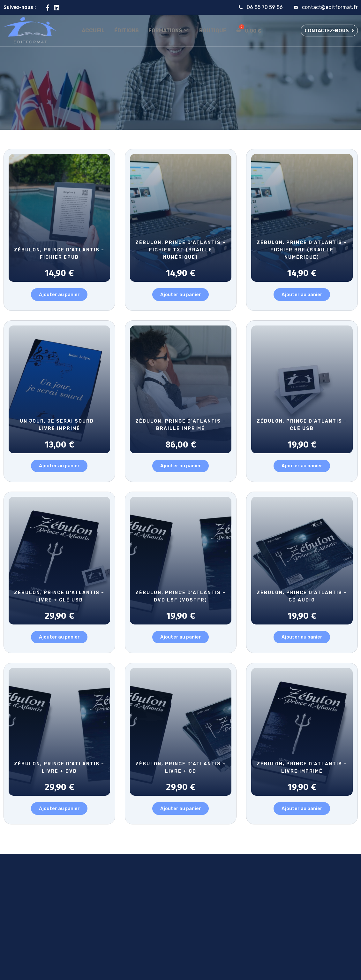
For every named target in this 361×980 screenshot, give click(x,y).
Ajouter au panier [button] (59, 295)
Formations (168, 31)
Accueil (93, 31)
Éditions (127, 31)
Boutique (213, 31)
